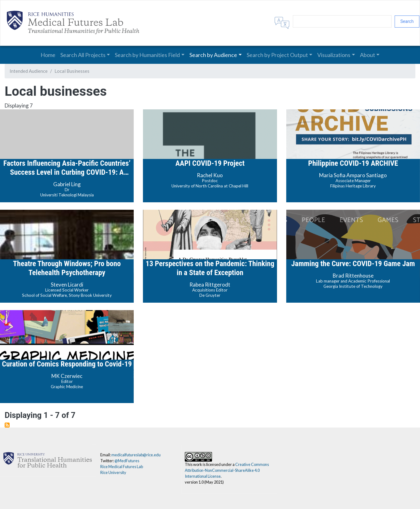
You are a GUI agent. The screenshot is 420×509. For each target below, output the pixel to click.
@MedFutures (127, 461)
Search (407, 21)
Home (48, 55)
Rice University (113, 472)
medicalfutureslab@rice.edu (136, 455)
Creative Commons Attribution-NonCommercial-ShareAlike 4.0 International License (227, 470)
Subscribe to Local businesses (7, 425)
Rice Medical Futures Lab (122, 467)
